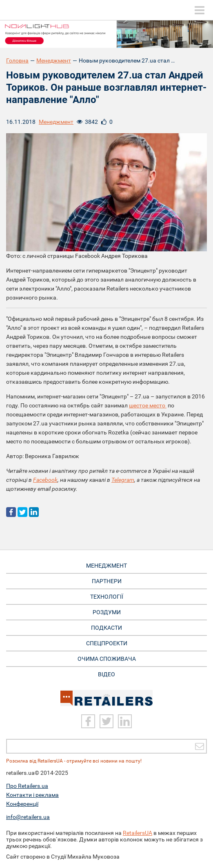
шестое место (148, 405)
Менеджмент (54, 60)
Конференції (22, 804)
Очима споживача (107, 659)
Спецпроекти (107, 643)
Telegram (123, 480)
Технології (107, 597)
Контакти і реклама (32, 795)
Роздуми (107, 612)
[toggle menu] (200, 10)
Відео (106, 674)
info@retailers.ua (28, 817)
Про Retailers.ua (27, 786)
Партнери (107, 581)
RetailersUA (138, 833)
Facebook (45, 480)
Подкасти (106, 628)
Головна (17, 60)
